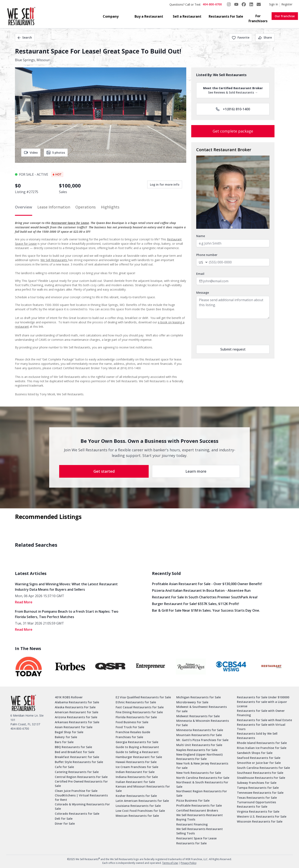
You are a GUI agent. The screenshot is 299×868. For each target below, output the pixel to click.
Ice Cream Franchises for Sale (137, 767)
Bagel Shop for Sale (69, 732)
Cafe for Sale (64, 767)
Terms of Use (170, 863)
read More (24, 602)
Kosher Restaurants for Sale (136, 796)
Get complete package (233, 131)
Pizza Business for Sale (193, 800)
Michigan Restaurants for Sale (199, 697)
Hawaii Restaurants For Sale (136, 762)
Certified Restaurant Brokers (197, 810)
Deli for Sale (64, 819)
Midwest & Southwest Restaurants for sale (202, 709)
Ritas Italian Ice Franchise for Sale (262, 748)
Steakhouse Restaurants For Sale (261, 778)
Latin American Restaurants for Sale (142, 801)
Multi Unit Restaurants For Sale (199, 745)
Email (200, 274)
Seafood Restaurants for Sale (259, 758)
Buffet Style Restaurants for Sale (79, 762)
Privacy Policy (189, 863)
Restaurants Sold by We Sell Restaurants (257, 736)
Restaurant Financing (192, 824)
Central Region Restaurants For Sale (81, 777)
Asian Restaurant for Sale (74, 727)
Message (203, 293)
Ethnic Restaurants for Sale (136, 702)
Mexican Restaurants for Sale (137, 816)
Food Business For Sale (132, 722)
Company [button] (111, 16)
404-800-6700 (212, 4)
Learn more (196, 471)
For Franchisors (258, 18)
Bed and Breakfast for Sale (75, 752)
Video (31, 153)
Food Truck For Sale (130, 727)
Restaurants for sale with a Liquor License (262, 704)
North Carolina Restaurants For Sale (203, 778)
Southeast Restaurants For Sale (260, 773)
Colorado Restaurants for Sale (77, 814)
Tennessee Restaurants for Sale (260, 793)
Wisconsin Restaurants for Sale (260, 821)
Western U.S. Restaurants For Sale (262, 816)
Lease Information (54, 207)
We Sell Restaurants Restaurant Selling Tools (200, 831)
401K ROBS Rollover (69, 697)
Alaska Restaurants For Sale (75, 707)
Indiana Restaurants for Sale (137, 777)
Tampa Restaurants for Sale (258, 788)
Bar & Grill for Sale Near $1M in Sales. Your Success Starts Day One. (206, 610)
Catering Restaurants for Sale (77, 772)
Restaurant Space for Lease (70, 223)
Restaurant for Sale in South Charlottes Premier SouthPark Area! (205, 597)
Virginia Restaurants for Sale (258, 811)
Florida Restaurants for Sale (136, 717)
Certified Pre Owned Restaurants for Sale (81, 784)
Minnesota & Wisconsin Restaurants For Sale (203, 723)
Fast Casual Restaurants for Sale (140, 707)
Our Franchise (285, 16)
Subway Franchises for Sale (257, 783)
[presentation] (228, 332)
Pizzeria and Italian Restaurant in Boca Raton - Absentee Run (201, 590)
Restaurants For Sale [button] (226, 16)
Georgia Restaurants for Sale (137, 742)
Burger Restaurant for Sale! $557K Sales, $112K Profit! (195, 604)
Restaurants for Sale (191, 843)
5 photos (56, 153)
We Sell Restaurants (54, 260)
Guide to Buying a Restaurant (137, 747)
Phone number (207, 255)
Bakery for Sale (66, 737)
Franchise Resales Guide (133, 732)
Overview (24, 207)
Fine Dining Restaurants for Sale (139, 712)
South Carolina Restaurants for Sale (263, 768)
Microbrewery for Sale (192, 702)
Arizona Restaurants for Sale (76, 717)
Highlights (110, 207)
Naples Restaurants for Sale (197, 750)
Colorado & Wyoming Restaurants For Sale (82, 806)
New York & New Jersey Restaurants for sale (202, 766)
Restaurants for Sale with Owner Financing (261, 713)
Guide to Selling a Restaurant (137, 752)
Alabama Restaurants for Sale (77, 702)
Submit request (233, 349)
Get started (104, 471)
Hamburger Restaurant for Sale (139, 757)
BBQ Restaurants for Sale (73, 747)
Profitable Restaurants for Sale (199, 805)
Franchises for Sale (129, 737)
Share (265, 37)
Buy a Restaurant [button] (149, 16)
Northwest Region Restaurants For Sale (202, 793)
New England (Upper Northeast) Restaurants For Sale (199, 757)
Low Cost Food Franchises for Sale (140, 811)
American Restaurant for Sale (77, 712)
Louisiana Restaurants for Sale (138, 806)
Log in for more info (165, 184)
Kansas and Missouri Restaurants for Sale (143, 789)
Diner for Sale (65, 824)
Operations (86, 207)
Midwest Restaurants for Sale (198, 716)
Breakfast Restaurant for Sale (77, 757)
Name (201, 236)
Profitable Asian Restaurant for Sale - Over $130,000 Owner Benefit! (207, 584)
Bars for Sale (64, 742)
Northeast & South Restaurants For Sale (202, 784)
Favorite (241, 37)
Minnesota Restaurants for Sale (200, 730)
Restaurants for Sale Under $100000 (263, 697)
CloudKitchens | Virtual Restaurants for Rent (81, 797)
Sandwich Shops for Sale (255, 753)
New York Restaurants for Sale (199, 773)
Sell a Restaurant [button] (187, 16)
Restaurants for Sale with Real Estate (264, 720)
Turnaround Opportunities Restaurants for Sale (256, 804)
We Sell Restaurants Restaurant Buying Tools (200, 817)
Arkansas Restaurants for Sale (77, 722)
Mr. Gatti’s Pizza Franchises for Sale (202, 740)
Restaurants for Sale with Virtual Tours (261, 727)
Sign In (274, 4)
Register (287, 4)
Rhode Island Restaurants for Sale (262, 743)
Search (25, 37)
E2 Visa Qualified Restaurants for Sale (143, 697)
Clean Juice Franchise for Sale (76, 791)
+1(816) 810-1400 (233, 109)
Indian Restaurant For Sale (135, 772)
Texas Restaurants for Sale (257, 798)
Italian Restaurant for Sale (135, 782)
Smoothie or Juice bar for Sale (259, 763)
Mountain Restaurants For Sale (199, 735)
